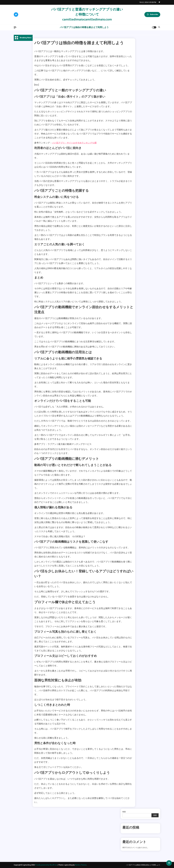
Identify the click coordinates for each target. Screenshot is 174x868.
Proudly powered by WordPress (47, 865)
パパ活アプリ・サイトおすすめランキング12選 (75, 143)
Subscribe (152, 15)
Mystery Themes (82, 865)
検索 (124, 812)
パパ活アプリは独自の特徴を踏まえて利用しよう (84, 27)
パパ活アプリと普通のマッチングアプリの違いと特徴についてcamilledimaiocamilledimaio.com (87, 14)
